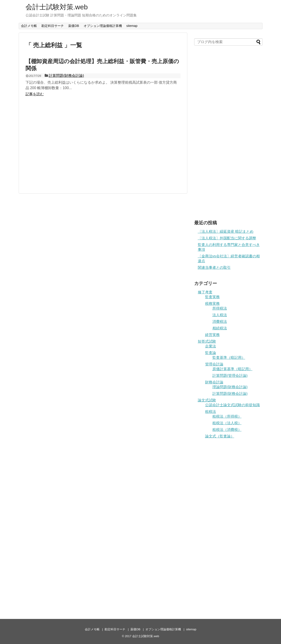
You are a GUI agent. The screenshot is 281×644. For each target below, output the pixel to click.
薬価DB (73, 26)
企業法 (211, 346)
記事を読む (35, 94)
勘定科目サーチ (53, 26)
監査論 (211, 353)
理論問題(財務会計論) (230, 387)
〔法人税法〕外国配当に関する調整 (227, 238)
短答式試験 (207, 341)
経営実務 (212, 335)
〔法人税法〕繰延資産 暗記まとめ (226, 231)
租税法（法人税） (227, 423)
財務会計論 (214, 382)
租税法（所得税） (227, 416)
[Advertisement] (103, 146)
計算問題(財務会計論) (66, 76)
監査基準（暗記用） (229, 358)
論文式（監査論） (220, 436)
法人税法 (220, 315)
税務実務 (212, 304)
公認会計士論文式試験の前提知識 (232, 405)
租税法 (211, 412)
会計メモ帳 (29, 26)
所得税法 (220, 308)
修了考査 (205, 292)
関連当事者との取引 (214, 268)
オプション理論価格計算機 (103, 26)
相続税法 (220, 328)
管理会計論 (214, 364)
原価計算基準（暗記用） (232, 369)
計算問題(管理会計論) (230, 376)
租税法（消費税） (227, 430)
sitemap (132, 26)
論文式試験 (207, 400)
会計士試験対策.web (57, 7)
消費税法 (220, 322)
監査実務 (212, 297)
